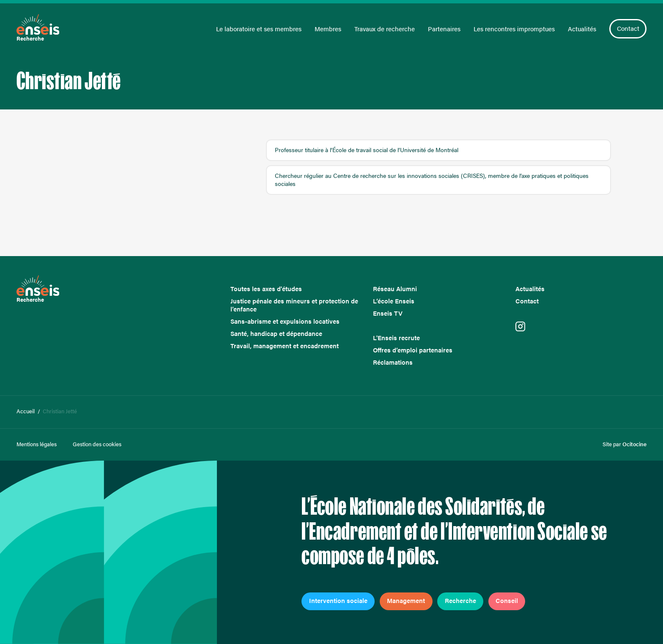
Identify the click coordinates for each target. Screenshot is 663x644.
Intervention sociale (338, 600)
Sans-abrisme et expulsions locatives (285, 321)
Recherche (460, 600)
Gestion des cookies (97, 444)
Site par (625, 444)
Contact (628, 28)
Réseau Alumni (395, 289)
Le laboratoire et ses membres (259, 29)
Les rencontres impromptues (514, 29)
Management (406, 600)
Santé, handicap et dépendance (276, 334)
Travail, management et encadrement (285, 346)
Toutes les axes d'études (266, 289)
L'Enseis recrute (396, 338)
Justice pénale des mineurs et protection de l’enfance (294, 305)
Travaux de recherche (385, 29)
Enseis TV (388, 313)
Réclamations (393, 362)
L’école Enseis (394, 301)
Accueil (26, 411)
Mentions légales (37, 444)
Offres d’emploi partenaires (413, 350)
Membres (328, 29)
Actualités (582, 29)
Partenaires (444, 29)
